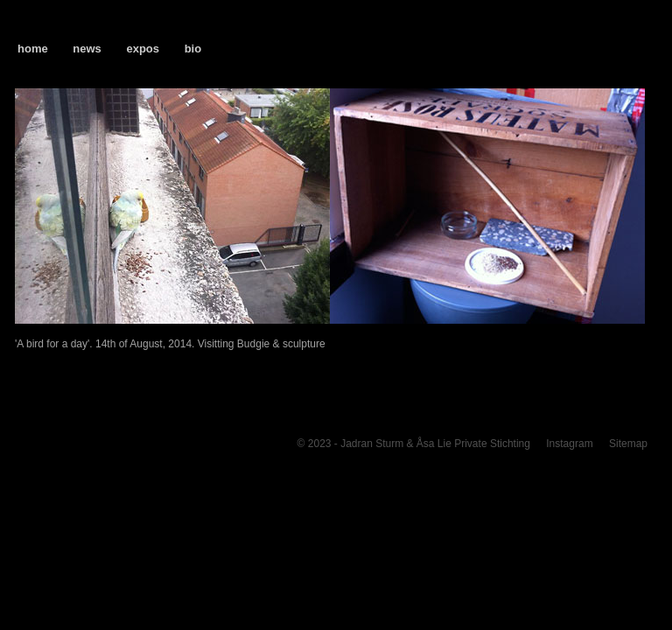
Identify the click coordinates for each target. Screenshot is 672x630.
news (87, 49)
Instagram (569, 444)
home (33, 49)
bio (193, 49)
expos (143, 49)
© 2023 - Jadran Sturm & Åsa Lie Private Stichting (414, 444)
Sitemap (628, 444)
